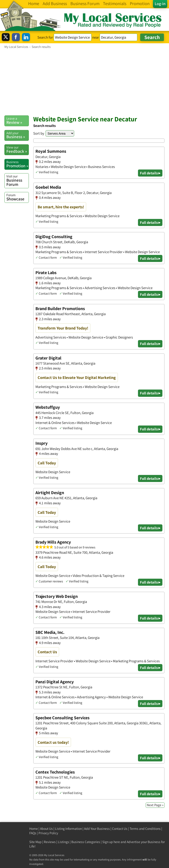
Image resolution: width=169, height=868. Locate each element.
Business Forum (17, 180)
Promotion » (17, 164)
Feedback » (17, 149)
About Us (46, 829)
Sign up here (111, 842)
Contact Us (120, 829)
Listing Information (68, 829)
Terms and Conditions (145, 829)
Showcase (17, 197)
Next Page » (155, 805)
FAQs (33, 833)
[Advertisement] (84, 82)
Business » (17, 135)
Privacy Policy (48, 833)
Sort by (39, 133)
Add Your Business (97, 829)
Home (34, 829)
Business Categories (86, 842)
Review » (17, 121)
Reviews (50, 842)
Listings (63, 842)
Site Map (35, 842)
